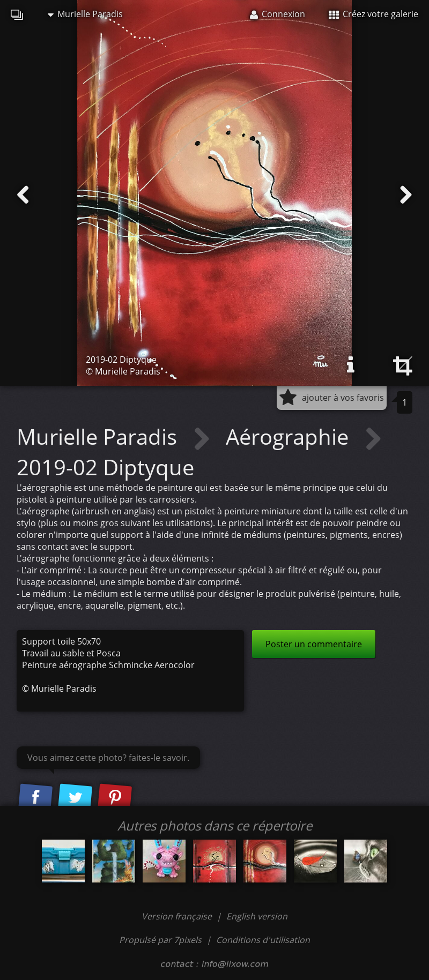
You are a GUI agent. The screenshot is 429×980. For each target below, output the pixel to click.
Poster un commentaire (314, 644)
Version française (178, 916)
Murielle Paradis (85, 14)
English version (257, 916)
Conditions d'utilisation (263, 940)
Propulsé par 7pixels (160, 940)
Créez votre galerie (373, 14)
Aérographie (290, 436)
